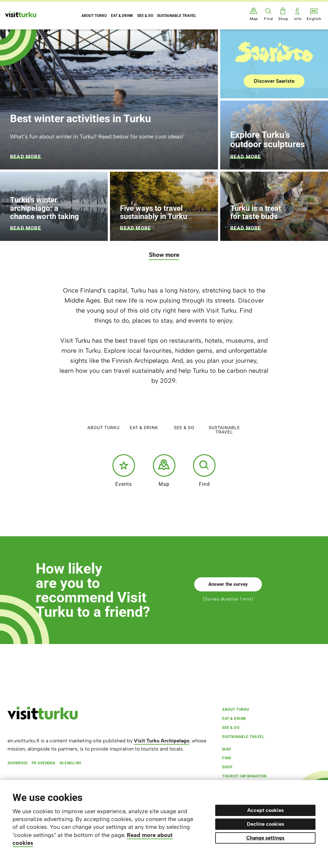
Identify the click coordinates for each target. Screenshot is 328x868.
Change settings (265, 838)
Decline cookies (266, 824)
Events (124, 470)
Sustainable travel (224, 416)
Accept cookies (266, 810)
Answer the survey (228, 584)
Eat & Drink (144, 414)
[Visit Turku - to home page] (21, 14)
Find (204, 470)
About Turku (104, 414)
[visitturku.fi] (43, 718)
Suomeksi (18, 763)
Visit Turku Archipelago (161, 741)
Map (164, 470)
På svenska (44, 763)
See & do (184, 414)
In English (70, 763)
